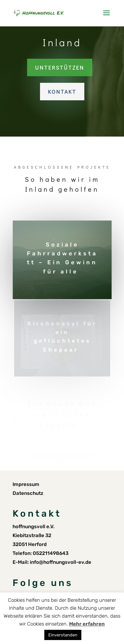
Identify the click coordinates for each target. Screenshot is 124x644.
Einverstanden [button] (63, 635)
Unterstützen (60, 67)
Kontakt (62, 92)
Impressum (26, 484)
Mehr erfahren (87, 624)
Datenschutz (28, 493)
